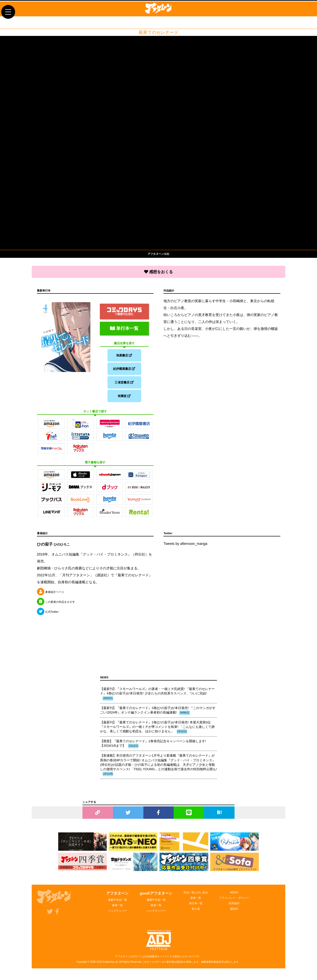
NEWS (234, 896)
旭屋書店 (124, 354)
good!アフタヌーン (156, 897)
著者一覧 (117, 909)
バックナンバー (118, 914)
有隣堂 (124, 398)
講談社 (234, 912)
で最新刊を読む (124, 310)
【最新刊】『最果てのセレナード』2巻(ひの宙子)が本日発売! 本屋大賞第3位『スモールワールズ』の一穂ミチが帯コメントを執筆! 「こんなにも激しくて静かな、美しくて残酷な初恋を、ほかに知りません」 (157, 731)
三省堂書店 (124, 384)
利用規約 (234, 907)
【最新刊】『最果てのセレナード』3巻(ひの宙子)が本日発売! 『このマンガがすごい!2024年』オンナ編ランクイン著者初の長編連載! (158, 714)
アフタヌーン (117, 897)
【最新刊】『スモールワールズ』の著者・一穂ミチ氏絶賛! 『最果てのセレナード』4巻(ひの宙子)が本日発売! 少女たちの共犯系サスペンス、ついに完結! (157, 697)
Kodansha (108, 966)
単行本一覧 (124, 327)
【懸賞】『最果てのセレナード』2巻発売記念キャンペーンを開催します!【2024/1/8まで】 (153, 747)
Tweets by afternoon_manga (185, 547)
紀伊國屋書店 (124, 369)
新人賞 (196, 912)
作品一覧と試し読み (196, 896)
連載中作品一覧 (118, 903)
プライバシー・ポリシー (234, 901)
